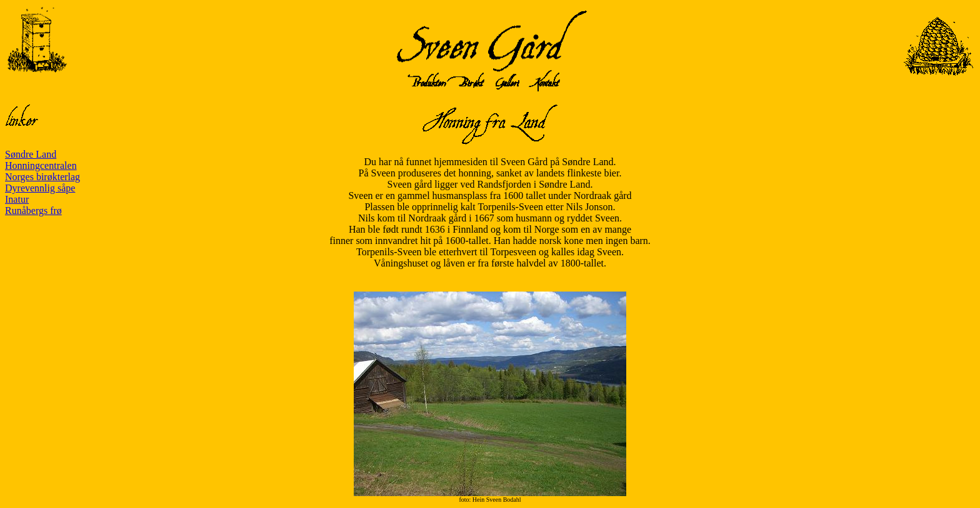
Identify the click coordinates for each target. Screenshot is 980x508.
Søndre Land (31, 154)
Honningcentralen (41, 165)
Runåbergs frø (33, 211)
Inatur (17, 199)
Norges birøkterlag (42, 177)
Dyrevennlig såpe (40, 188)
